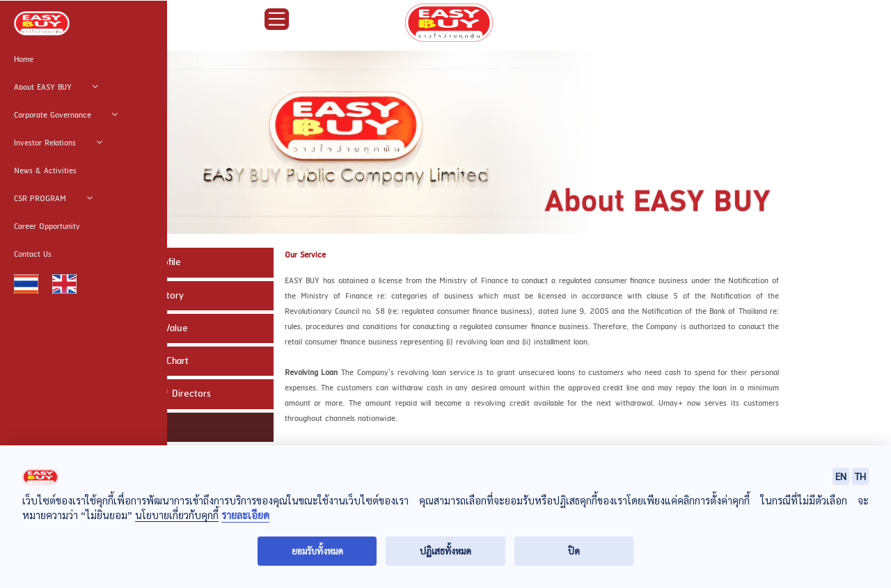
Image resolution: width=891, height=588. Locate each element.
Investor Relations (58, 143)
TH (860, 476)
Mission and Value (150, 328)
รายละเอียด (245, 515)
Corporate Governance (66, 116)
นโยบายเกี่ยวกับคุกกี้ (177, 515)
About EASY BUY (56, 88)
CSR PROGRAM (53, 199)
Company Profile (146, 262)
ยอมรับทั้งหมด (317, 551)
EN (841, 476)
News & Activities (45, 171)
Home (24, 60)
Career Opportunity (47, 227)
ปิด (574, 551)
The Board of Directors (161, 394)
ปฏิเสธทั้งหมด (445, 551)
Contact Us (33, 255)
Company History (148, 296)
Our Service (137, 427)
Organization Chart (150, 361)
